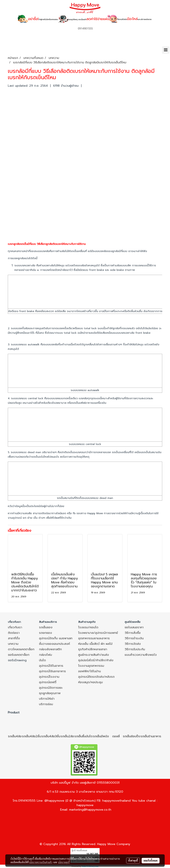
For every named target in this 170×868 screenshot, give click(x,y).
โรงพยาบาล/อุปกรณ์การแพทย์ (98, 633)
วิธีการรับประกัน (135, 649)
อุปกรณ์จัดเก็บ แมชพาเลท (56, 638)
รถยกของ (45, 633)
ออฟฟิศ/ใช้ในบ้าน (89, 671)
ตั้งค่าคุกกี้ (133, 861)
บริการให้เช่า (47, 699)
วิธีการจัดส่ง (133, 644)
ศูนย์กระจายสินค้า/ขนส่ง (94, 655)
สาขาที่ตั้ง (14, 638)
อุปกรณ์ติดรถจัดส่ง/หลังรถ (96, 677)
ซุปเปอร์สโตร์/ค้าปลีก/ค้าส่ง (96, 660)
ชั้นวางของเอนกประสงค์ (54, 644)
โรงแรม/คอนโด (88, 627)
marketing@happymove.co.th (90, 810)
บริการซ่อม (46, 704)
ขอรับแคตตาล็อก (19, 655)
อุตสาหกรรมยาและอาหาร (94, 638)
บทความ (13, 644)
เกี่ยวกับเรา (15, 627)
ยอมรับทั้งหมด (151, 861)
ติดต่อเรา (14, 633)
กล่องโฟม (45, 655)
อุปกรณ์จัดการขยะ (51, 688)
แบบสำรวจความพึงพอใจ (141, 655)
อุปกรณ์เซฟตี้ (48, 682)
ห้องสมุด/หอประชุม (90, 682)
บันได (42, 660)
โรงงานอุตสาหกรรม (91, 666)
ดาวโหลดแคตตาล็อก (21, 649)
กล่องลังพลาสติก (50, 649)
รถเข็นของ (46, 627)
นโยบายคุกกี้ (64, 862)
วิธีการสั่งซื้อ (133, 633)
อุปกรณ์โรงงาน (49, 677)
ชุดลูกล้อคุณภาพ (50, 693)
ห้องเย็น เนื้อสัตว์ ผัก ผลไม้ (95, 644)
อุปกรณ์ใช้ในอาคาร (51, 666)
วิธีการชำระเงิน (134, 638)
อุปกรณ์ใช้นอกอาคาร (52, 671)
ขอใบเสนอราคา (134, 627)
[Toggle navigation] (166, 50)
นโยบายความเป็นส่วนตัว (41, 862)
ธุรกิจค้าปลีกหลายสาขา (93, 649)
